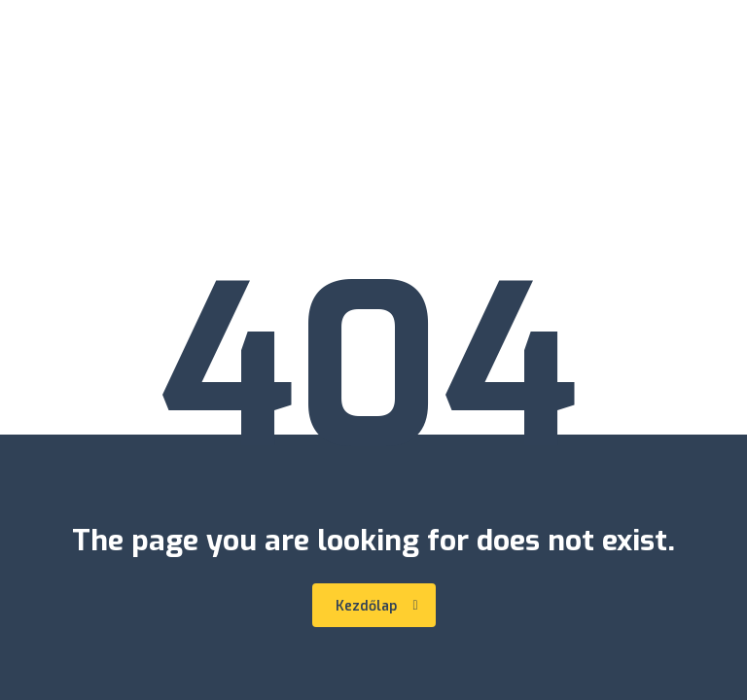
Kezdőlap (377, 606)
